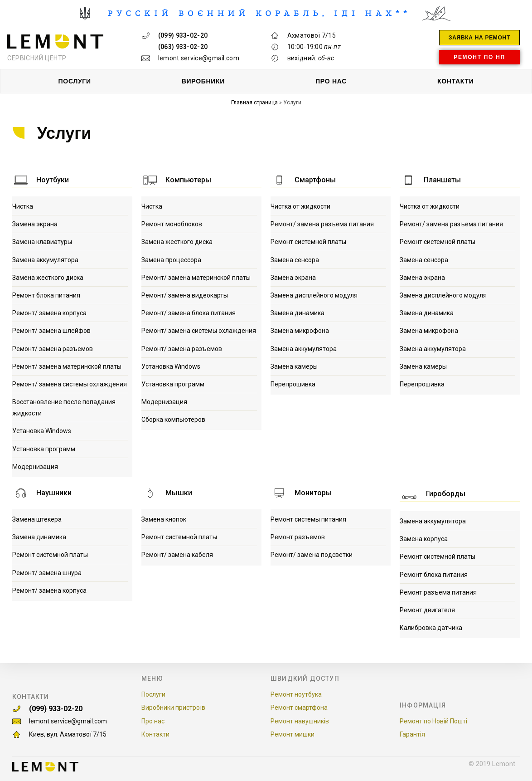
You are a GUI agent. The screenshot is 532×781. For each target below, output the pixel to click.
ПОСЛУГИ (75, 81)
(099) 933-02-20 (67, 706)
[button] (479, 38)
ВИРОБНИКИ (203, 81)
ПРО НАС (331, 81)
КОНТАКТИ (455, 81)
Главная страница (254, 103)
